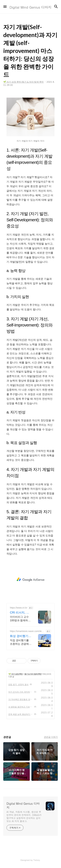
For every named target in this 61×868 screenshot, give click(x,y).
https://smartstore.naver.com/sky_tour (27, 631)
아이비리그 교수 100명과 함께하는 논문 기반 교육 (20, 619)
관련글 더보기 (51, 737)
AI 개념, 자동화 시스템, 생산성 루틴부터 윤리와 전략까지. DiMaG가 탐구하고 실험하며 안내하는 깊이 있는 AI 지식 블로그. (24, 816)
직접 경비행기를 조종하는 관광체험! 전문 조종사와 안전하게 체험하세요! (21, 642)
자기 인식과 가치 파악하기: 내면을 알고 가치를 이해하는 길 (21, 692)
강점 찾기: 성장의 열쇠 (18, 684)
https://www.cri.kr (19, 608)
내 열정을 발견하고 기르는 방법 (21, 707)
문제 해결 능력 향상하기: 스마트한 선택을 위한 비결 (21, 714)
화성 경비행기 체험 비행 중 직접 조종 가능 (20, 636)
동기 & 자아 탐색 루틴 (33, 674)
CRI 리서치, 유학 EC (20, 613)
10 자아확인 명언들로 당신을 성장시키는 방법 (21, 699)
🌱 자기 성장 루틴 (16, 674)
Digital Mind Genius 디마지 (23, 806)
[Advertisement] (30, 580)
